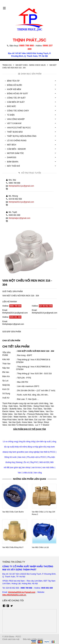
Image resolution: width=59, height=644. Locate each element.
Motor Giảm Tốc (14, 153)
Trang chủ (7, 65)
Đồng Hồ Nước (13, 85)
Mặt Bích (10, 145)
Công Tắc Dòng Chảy (16, 111)
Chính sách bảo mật (11, 639)
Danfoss (10, 158)
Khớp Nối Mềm (12, 89)
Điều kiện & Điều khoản (33, 639)
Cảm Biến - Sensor (15, 149)
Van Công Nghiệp (14, 119)
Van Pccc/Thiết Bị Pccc (17, 128)
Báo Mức (10, 106)
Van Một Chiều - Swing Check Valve (31, 65)
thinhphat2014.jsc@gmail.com (21, 186)
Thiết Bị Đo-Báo (13, 132)
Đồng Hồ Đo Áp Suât (16, 94)
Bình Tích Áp (12, 81)
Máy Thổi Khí (12, 166)
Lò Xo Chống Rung (15, 141)
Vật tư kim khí (13, 123)
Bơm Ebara (11, 162)
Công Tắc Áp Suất (15, 98)
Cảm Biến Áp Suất (14, 102)
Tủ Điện (9, 115)
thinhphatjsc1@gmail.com (20, 218)
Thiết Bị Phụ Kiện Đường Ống (20, 136)
